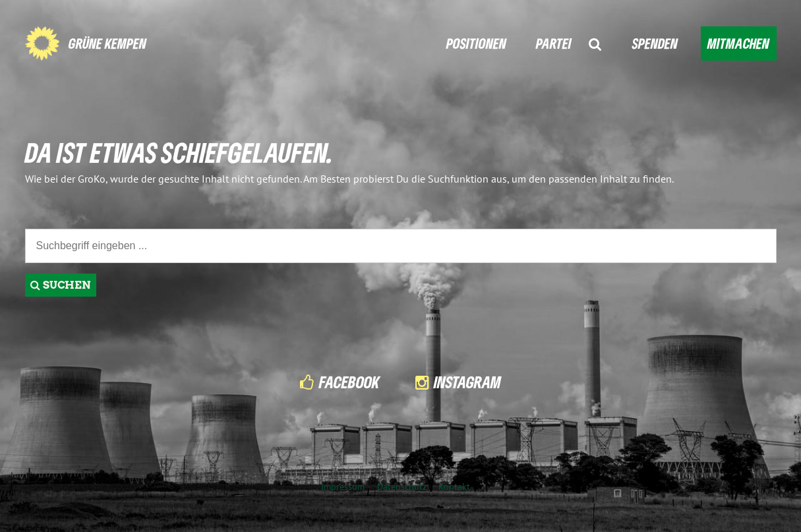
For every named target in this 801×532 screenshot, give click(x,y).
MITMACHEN (738, 43)
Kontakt (454, 486)
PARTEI (554, 43)
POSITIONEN (476, 43)
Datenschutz (402, 486)
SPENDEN (655, 43)
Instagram (467, 382)
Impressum (343, 486)
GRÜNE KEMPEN (107, 43)
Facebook (349, 382)
